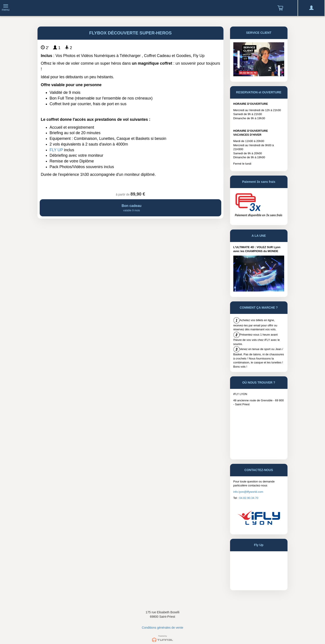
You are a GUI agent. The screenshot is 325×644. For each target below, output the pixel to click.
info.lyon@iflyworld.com (248, 492)
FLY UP (56, 150)
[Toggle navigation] (6, 8)
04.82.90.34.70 (249, 498)
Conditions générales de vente (162, 628)
